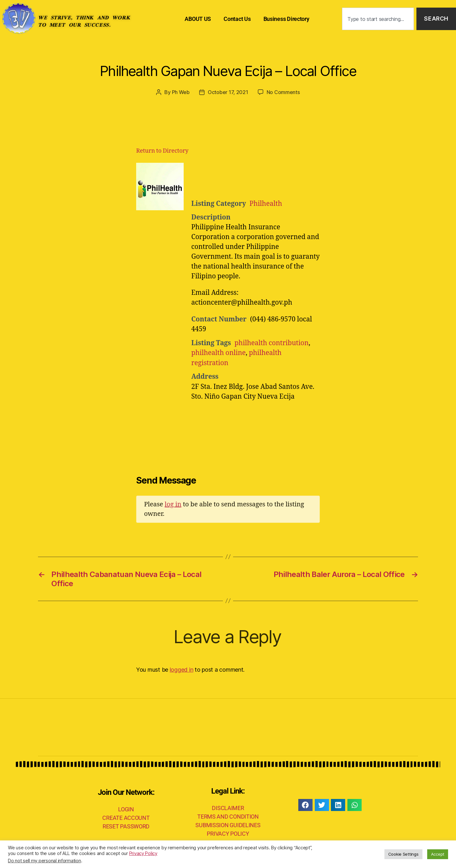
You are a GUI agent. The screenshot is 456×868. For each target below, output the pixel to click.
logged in (182, 670)
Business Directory (286, 19)
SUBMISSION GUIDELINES (228, 825)
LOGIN (126, 809)
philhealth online (218, 353)
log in (173, 504)
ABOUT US (198, 19)
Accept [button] (438, 854)
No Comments (283, 92)
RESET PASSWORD (126, 826)
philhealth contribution (271, 343)
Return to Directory (162, 151)
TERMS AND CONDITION (228, 817)
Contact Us (237, 19)
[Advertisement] (269, 179)
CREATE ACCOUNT (126, 818)
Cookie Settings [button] (403, 854)
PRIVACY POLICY (228, 834)
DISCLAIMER (228, 808)
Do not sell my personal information (44, 861)
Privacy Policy (143, 853)
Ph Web (181, 92)
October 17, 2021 (228, 92)
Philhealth (266, 204)
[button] (305, 805)
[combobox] (378, 19)
